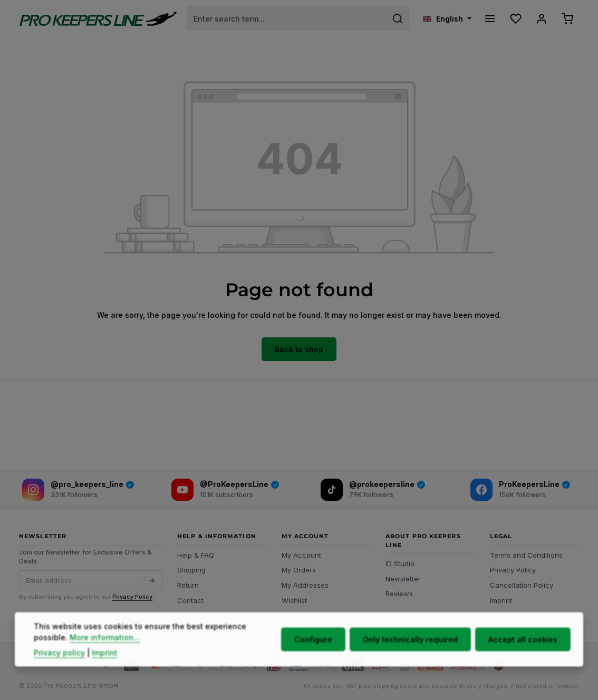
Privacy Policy (132, 597)
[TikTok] (373, 490)
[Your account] (541, 19)
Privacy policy (59, 672)
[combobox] (287, 18)
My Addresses (305, 585)
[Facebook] (520, 490)
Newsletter (403, 579)
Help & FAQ (196, 555)
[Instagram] (78, 490)
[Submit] (151, 580)
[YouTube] (226, 490)
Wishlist (294, 600)
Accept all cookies (523, 659)
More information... (105, 657)
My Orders (299, 570)
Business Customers (315, 615)
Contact (190, 600)
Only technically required (410, 659)
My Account (301, 555)
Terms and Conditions (526, 555)
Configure (313, 659)
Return (188, 585)
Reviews (399, 594)
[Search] (398, 18)
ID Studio (400, 563)
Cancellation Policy (522, 585)
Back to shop (299, 349)
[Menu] (490, 19)
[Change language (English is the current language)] (447, 19)
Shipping (191, 570)
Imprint (501, 600)
